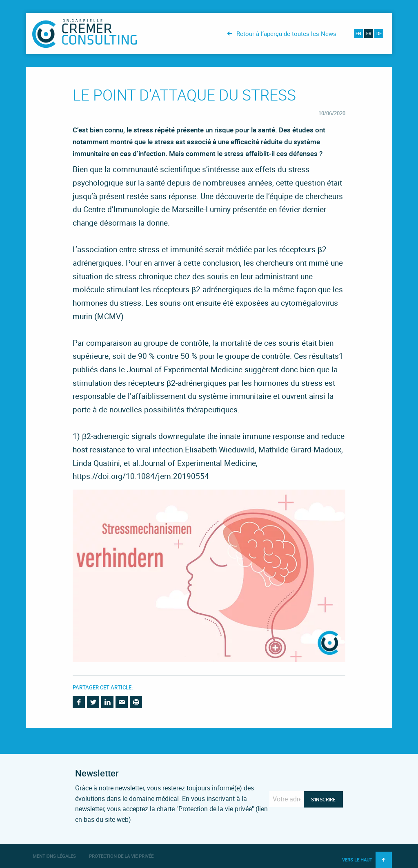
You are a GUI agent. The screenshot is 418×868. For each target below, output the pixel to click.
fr (369, 33)
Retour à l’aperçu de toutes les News (286, 34)
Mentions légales (54, 856)
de (379, 33)
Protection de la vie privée (121, 856)
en (358, 33)
